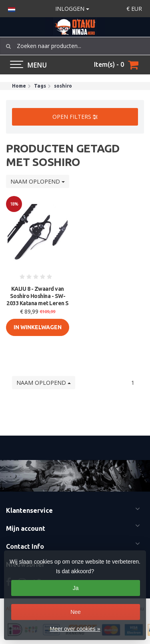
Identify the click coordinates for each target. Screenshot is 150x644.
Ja (76, 588)
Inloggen (72, 9)
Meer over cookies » (75, 629)
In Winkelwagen (38, 327)
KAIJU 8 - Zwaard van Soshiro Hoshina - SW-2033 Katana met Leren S (38, 296)
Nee (76, 612)
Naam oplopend (38, 181)
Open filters (75, 117)
